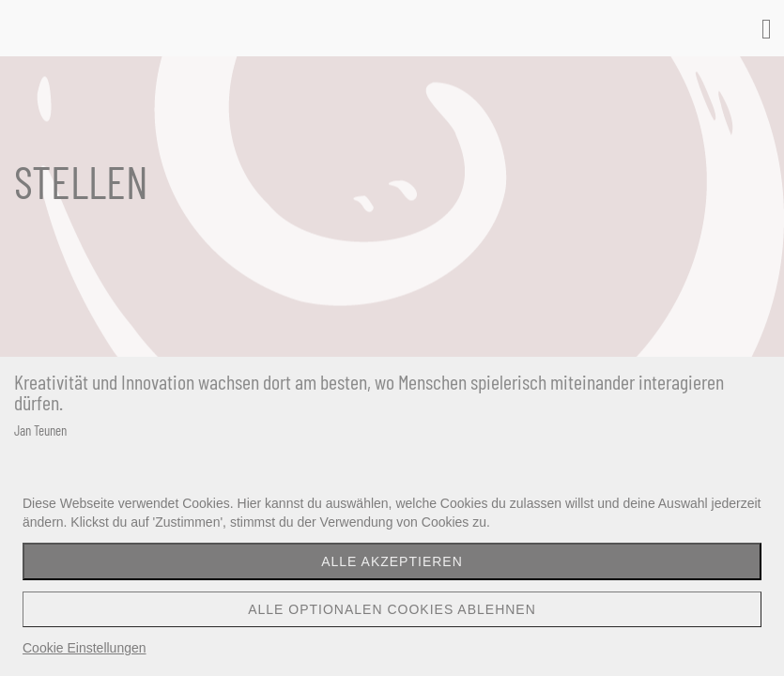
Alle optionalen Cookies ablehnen (392, 609)
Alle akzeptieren (392, 561)
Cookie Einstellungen (85, 648)
